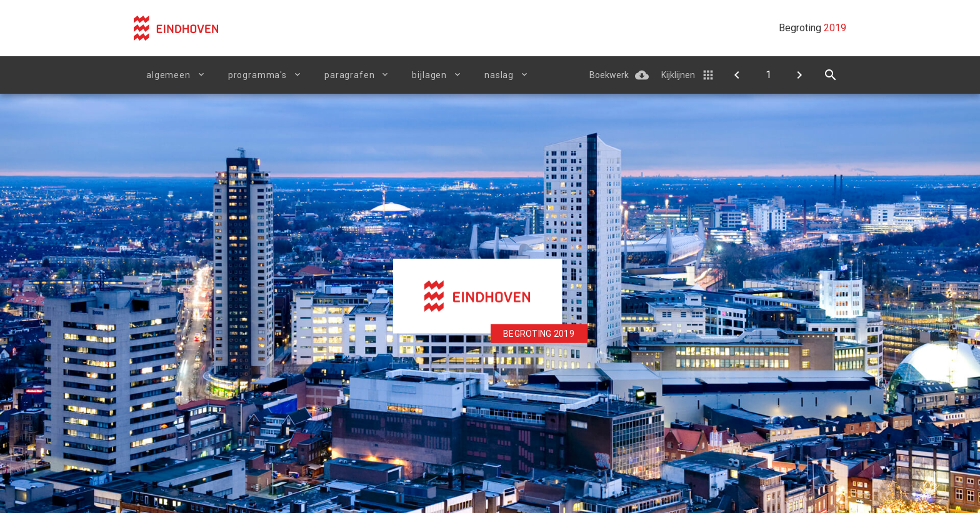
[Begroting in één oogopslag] (799, 75)
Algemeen (168, 75)
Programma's (257, 75)
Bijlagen (429, 75)
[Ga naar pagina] (768, 75)
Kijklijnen (678, 75)
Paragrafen (349, 75)
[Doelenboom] (737, 75)
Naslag (499, 75)
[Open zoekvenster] (831, 75)
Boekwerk (609, 75)
